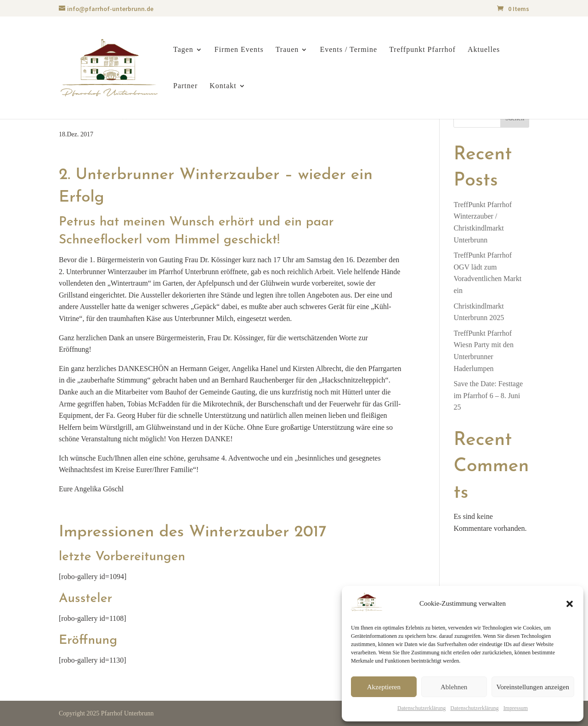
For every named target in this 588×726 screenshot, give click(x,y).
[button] (570, 604)
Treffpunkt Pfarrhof (422, 50)
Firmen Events (239, 50)
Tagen (183, 50)
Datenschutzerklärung (421, 708)
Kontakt (223, 86)
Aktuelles (484, 50)
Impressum (516, 708)
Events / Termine (348, 50)
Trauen (287, 50)
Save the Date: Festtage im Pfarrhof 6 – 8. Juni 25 (488, 395)
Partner (185, 86)
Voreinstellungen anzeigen (533, 687)
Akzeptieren (384, 687)
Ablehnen (454, 687)
